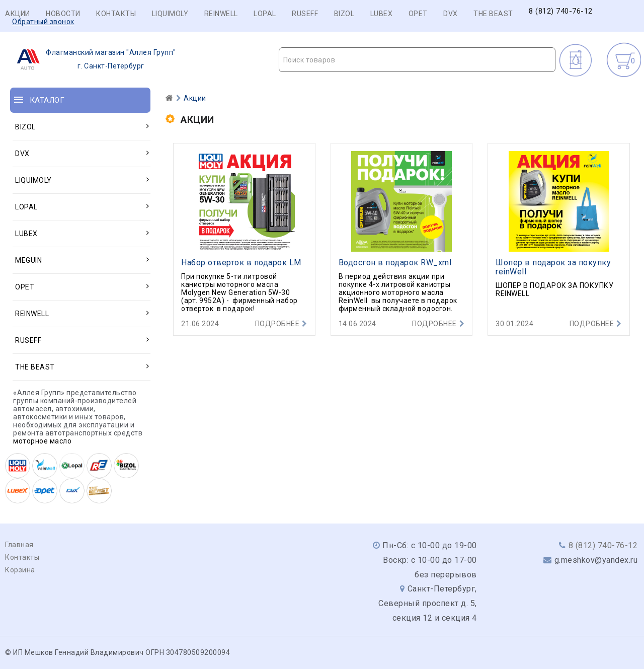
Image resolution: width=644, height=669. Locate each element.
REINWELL (221, 14)
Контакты (116, 14)
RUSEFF (305, 14)
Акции (18, 14)
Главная (19, 545)
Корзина (20, 570)
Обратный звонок (43, 22)
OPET (418, 14)
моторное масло (42, 441)
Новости (63, 14)
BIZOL (344, 14)
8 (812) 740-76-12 (561, 11)
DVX (451, 14)
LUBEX (382, 14)
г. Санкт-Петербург (93, 59)
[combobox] (417, 60)
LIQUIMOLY (170, 14)
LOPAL (265, 14)
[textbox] (417, 60)
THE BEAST (493, 14)
